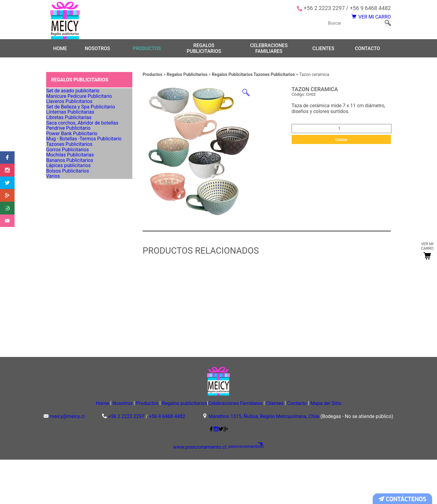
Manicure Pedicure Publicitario (79, 111)
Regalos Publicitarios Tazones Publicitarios (254, 79)
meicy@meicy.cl (67, 461)
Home (60, 53)
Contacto (367, 53)
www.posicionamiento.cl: (205, 492)
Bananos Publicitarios (71, 264)
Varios (56, 302)
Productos (147, 53)
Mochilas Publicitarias (71, 251)
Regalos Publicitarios (188, 79)
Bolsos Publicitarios (69, 289)
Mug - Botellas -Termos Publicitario (84, 213)
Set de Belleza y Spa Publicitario (81, 137)
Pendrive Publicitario (70, 188)
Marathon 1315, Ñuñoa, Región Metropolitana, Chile (264, 461)
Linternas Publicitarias (71, 149)
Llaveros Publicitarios (71, 124)
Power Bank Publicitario (73, 201)
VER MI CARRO (365, 20)
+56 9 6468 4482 (370, 8)
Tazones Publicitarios (71, 226)
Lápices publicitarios (70, 277)
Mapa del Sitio (360, 447)
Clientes (323, 53)
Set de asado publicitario (74, 99)
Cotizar (341, 144)
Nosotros (97, 53)
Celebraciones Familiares (269, 53)
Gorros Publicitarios (69, 238)
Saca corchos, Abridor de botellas (82, 175)
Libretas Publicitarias (70, 162)
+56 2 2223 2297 (324, 8)
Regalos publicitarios (204, 53)
